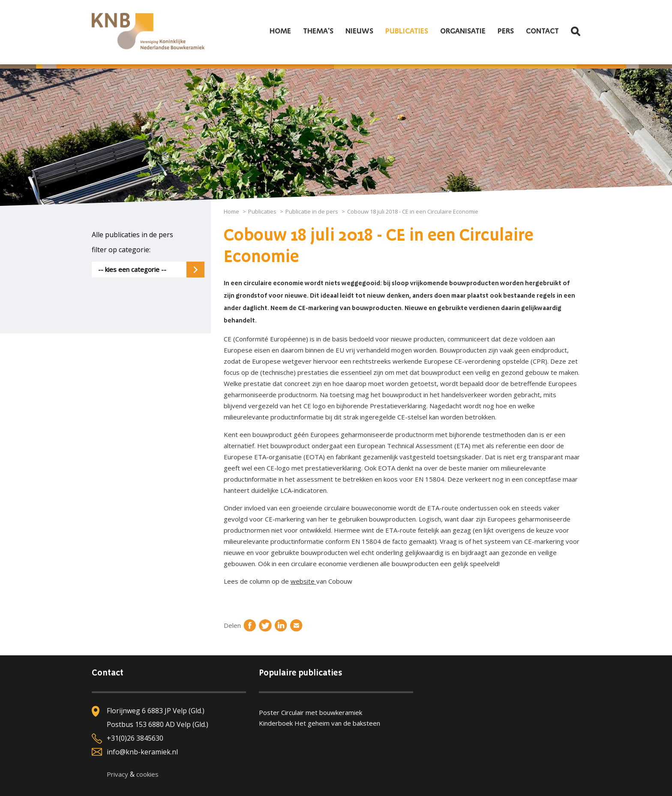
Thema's (318, 31)
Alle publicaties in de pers (132, 235)
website (303, 581)
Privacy (117, 774)
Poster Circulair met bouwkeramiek (310, 712)
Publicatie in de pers (312, 211)
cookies (147, 774)
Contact (542, 31)
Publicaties (407, 31)
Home (280, 31)
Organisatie (463, 31)
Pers (506, 31)
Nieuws (359, 31)
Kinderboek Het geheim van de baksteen (319, 723)
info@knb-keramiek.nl (142, 752)
